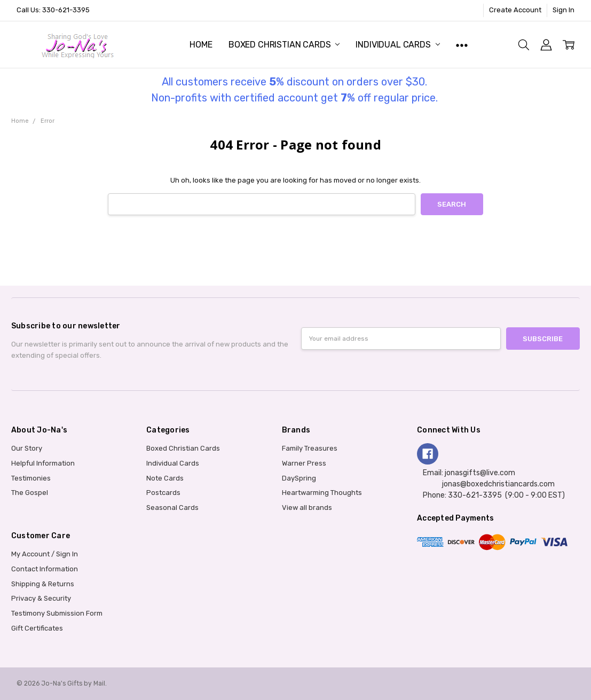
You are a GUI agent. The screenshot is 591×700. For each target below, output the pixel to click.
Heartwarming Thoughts (322, 493)
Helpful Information (43, 463)
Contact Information (45, 569)
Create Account (515, 10)
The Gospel (30, 493)
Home (201, 45)
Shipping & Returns (43, 584)
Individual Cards (397, 45)
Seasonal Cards (172, 508)
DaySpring (299, 478)
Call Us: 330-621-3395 (53, 10)
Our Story (27, 448)
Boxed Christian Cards (284, 45)
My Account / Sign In (45, 554)
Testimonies (31, 478)
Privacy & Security (41, 598)
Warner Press (304, 463)
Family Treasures (310, 448)
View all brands (307, 508)
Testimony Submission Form (57, 613)
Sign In (564, 10)
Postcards (163, 493)
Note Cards (165, 478)
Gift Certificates (37, 628)
